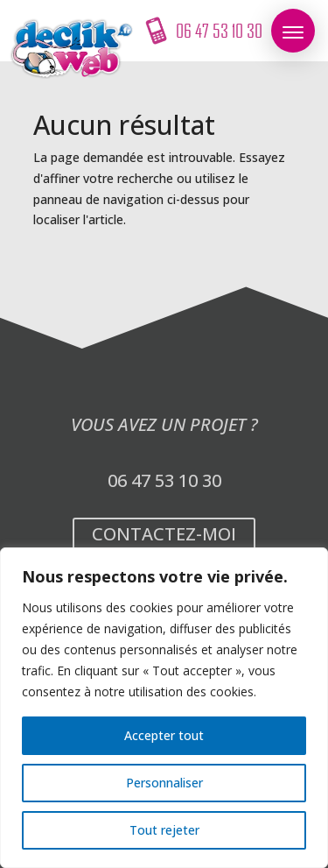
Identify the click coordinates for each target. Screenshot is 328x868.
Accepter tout (164, 735)
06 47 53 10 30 (164, 480)
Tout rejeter (164, 830)
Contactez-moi (164, 534)
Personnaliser (164, 783)
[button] (293, 31)
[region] (164, 708)
